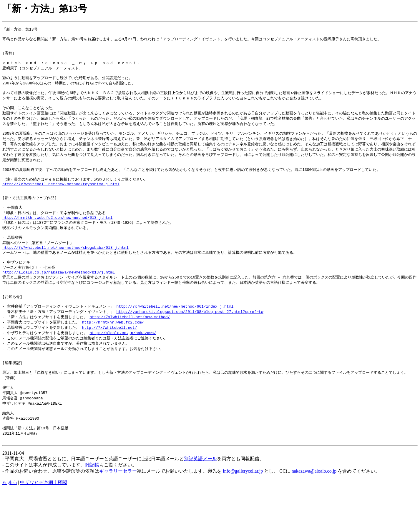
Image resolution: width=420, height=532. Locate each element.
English (10, 524)
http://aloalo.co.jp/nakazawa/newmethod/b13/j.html (59, 298)
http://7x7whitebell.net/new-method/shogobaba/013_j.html (65, 271)
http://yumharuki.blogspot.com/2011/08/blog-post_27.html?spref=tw (190, 341)
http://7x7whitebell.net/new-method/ (130, 347)
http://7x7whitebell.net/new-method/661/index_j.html (175, 336)
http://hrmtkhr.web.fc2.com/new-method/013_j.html (57, 238)
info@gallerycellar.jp (243, 512)
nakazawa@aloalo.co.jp (314, 512)
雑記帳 (92, 506)
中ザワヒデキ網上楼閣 (44, 524)
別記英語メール (200, 500)
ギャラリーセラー (118, 512)
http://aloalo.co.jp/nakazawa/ (123, 364)
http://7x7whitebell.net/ (109, 358)
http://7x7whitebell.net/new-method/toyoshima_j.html (61, 200)
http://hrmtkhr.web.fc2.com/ (113, 353)
